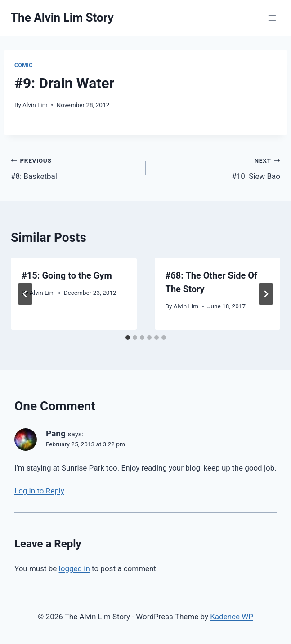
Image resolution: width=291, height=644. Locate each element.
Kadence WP (232, 617)
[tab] (128, 338)
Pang (56, 433)
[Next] (266, 294)
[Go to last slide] (25, 294)
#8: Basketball (74, 167)
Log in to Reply (39, 491)
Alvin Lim (35, 105)
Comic (24, 65)
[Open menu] (272, 18)
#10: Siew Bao (217, 167)
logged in (74, 568)
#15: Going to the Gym (67, 275)
